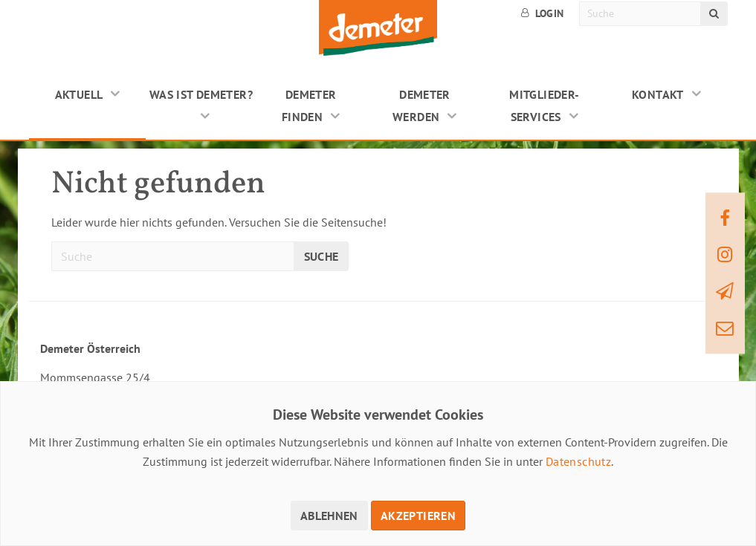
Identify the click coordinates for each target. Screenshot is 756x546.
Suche (322, 256)
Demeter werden (421, 105)
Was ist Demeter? (201, 94)
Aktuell (79, 94)
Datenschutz (578, 461)
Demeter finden (309, 105)
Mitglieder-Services (544, 105)
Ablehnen (329, 516)
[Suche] (640, 14)
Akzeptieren (418, 516)
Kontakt (658, 94)
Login (543, 13)
